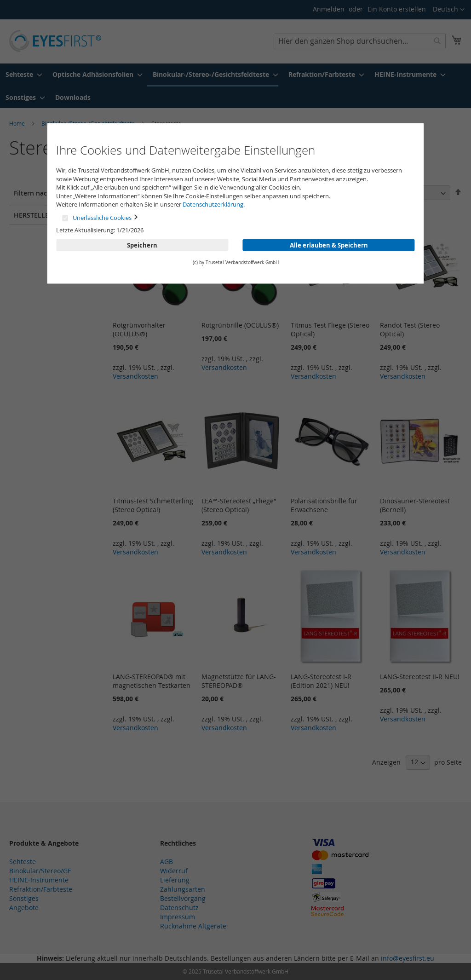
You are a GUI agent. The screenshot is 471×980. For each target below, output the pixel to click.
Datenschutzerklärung (213, 204)
